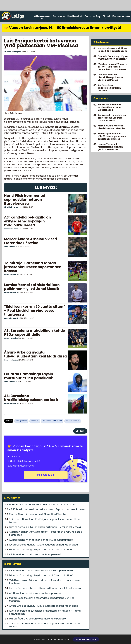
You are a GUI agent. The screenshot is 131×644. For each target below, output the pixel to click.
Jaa (80, 431)
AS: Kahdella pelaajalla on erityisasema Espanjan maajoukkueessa (28, 221)
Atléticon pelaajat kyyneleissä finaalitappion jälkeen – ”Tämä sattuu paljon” (45, 612)
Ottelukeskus (42, 16)
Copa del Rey (92, 16)
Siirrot (106, 16)
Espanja (35, 421)
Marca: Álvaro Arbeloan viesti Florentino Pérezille (30, 241)
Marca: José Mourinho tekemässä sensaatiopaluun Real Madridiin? (42, 599)
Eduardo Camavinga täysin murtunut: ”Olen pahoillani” (29, 376)
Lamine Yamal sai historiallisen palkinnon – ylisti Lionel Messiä (32, 287)
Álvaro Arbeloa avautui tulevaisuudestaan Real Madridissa (35, 354)
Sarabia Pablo (73, 421)
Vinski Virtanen (11, 207)
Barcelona (59, 16)
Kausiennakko (121, 16)
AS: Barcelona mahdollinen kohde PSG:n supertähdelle (34, 333)
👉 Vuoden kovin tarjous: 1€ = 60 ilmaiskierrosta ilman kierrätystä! (63, 28)
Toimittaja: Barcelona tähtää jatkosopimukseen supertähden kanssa (33, 267)
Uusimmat (14, 498)
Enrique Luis (21, 421)
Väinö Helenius (11, 275)
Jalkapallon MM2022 (52, 421)
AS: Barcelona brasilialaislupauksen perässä (31, 398)
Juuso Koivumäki (12, 318)
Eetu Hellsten (10, 247)
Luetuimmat (15, 564)
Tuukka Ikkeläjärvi (13, 52)
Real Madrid (75, 16)
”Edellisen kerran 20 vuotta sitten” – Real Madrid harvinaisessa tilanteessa (35, 311)
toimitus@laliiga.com (86, 639)
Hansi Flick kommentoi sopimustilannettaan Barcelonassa (25, 200)
